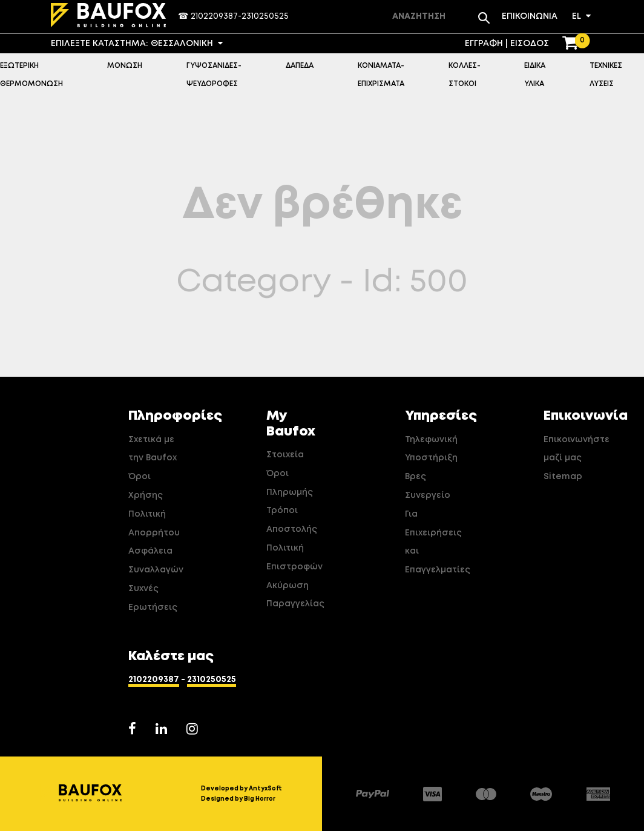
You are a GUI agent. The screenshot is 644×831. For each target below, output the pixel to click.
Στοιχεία (285, 455)
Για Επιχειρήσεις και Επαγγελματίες (433, 542)
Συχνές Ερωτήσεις (153, 598)
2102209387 (214, 16)
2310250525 (265, 16)
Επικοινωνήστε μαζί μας (571, 449)
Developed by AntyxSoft (241, 789)
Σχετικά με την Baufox (153, 449)
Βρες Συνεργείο (428, 486)
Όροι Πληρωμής (290, 483)
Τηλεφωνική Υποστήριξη (431, 449)
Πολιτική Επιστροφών (294, 558)
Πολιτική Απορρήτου (154, 524)
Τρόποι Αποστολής (292, 520)
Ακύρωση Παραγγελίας (294, 595)
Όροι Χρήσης (146, 486)
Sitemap (563, 477)
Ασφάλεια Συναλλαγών (156, 561)
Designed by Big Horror (238, 799)
